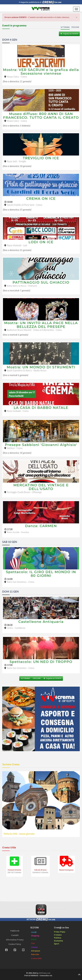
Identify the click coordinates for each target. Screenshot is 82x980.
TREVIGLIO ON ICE (41, 158)
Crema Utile (36, 958)
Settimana (65, 27)
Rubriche (35, 954)
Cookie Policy (15, 944)
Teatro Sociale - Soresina (18, 532)
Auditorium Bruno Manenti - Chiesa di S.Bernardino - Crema (34, 330)
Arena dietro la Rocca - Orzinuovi (22, 286)
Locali (34, 932)
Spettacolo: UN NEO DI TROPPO (41, 662)
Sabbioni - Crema (15, 448)
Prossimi (75, 27)
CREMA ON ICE (41, 199)
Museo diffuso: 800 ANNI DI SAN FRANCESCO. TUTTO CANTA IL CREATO (41, 116)
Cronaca (58, 935)
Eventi (34, 939)
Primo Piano (60, 932)
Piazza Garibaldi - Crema (18, 411)
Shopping (35, 936)
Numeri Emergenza (66, 870)
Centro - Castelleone (16, 628)
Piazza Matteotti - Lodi (17, 245)
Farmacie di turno (14, 870)
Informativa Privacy (15, 940)
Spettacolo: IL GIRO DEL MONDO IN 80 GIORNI (41, 574)
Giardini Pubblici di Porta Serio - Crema (24, 205)
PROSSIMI (37, 678)
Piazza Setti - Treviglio (16, 161)
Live (33, 943)
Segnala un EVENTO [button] (69, 34)
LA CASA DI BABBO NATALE (41, 408)
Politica (58, 938)
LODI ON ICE (41, 242)
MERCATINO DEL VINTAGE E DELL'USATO (41, 487)
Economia (58, 941)
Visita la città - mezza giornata (19, 834)
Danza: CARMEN (41, 526)
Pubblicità (15, 931)
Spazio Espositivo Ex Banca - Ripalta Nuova (27, 370)
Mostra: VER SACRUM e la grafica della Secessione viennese (41, 72)
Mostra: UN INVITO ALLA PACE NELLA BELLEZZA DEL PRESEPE (41, 325)
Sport (56, 944)
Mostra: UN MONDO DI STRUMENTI (41, 367)
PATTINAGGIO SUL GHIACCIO (41, 282)
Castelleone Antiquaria (41, 622)
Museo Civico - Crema (17, 77)
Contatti (15, 935)
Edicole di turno (40, 870)
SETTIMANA (25, 678)
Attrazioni (36, 951)
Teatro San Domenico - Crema (20, 582)
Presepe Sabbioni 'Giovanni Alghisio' (41, 445)
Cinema (34, 947)
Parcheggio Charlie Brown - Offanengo (24, 492)
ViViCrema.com (45, 973)
